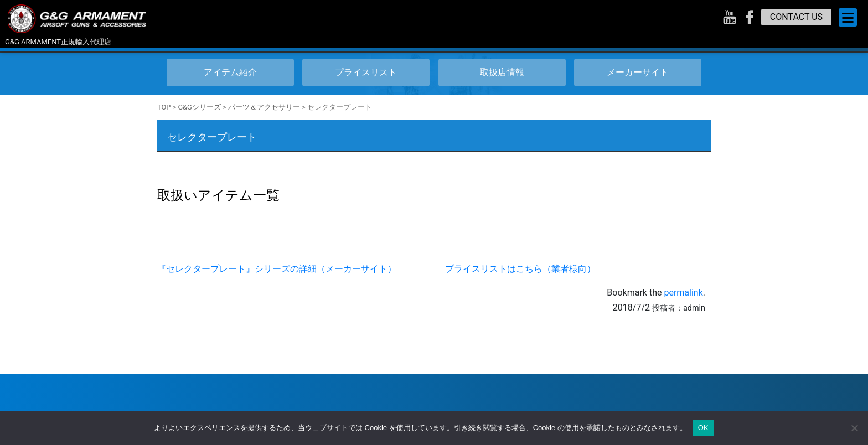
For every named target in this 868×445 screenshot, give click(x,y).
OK (703, 428)
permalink (683, 293)
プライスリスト (366, 72)
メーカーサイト (638, 72)
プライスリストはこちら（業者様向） (520, 269)
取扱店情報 (502, 72)
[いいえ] (854, 428)
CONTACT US (796, 17)
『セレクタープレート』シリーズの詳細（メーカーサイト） (277, 269)
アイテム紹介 (230, 72)
